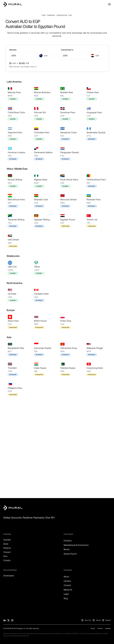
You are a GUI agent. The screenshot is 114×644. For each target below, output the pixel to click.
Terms (93, 628)
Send (6, 544)
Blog (66, 598)
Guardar (7, 540)
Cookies (108, 628)
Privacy (100, 628)
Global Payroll (70, 554)
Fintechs (68, 541)
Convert (7, 552)
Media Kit (68, 590)
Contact (67, 585)
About (66, 577)
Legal (66, 594)
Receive (7, 548)
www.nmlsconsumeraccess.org (18, 636)
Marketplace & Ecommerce (76, 545)
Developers (9, 576)
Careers (67, 581)
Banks (67, 549)
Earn (5, 556)
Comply (7, 560)
